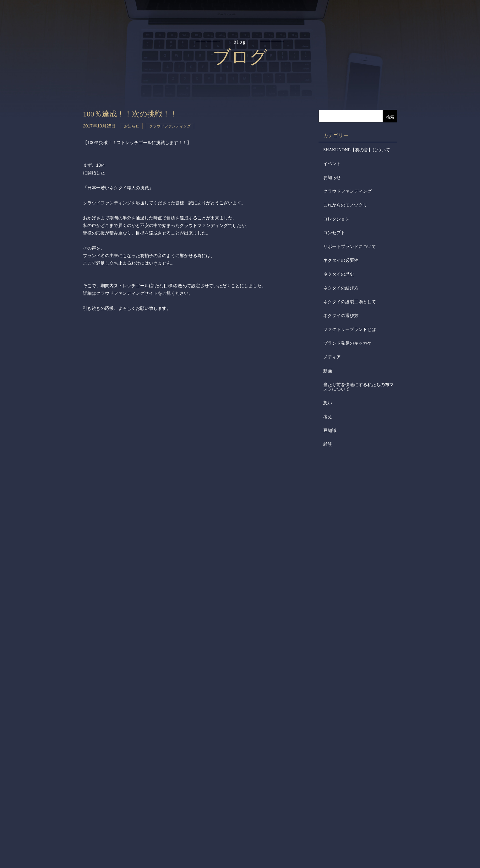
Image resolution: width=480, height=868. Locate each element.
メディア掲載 (34, 197)
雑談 (328, 444)
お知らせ (332, 178)
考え (328, 417)
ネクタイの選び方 (341, 316)
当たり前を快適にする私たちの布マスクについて (358, 387)
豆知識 (330, 431)
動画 (328, 371)
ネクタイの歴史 (339, 274)
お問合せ (34, 221)
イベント (332, 164)
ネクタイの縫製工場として (350, 302)
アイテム (34, 102)
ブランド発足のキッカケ (347, 343)
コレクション (336, 219)
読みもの (34, 78)
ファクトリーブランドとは (350, 329)
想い (328, 403)
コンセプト (34, 54)
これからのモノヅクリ (345, 205)
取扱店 (34, 126)
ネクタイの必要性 (341, 260)
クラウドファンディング (347, 191)
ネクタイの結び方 (341, 288)
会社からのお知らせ (34, 173)
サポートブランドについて (350, 247)
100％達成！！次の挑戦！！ (134, 114)
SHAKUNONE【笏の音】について (357, 150)
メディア (332, 357)
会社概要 (34, 149)
